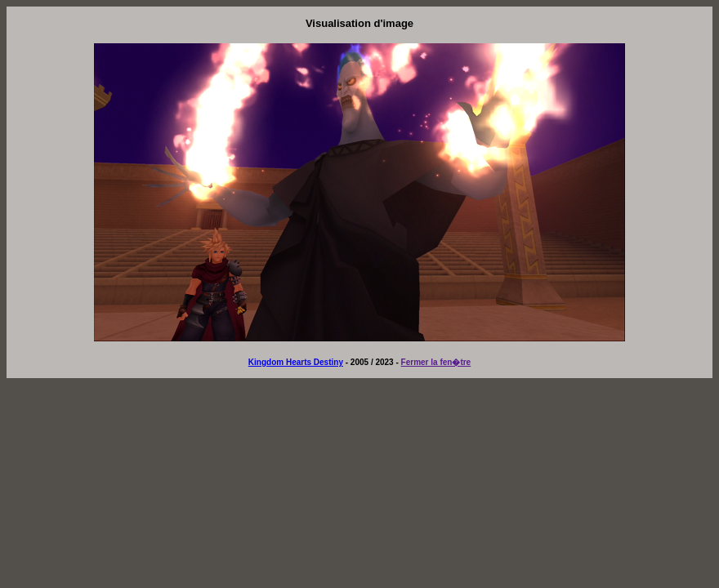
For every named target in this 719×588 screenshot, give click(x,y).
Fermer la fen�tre (436, 362)
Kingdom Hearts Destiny (296, 362)
